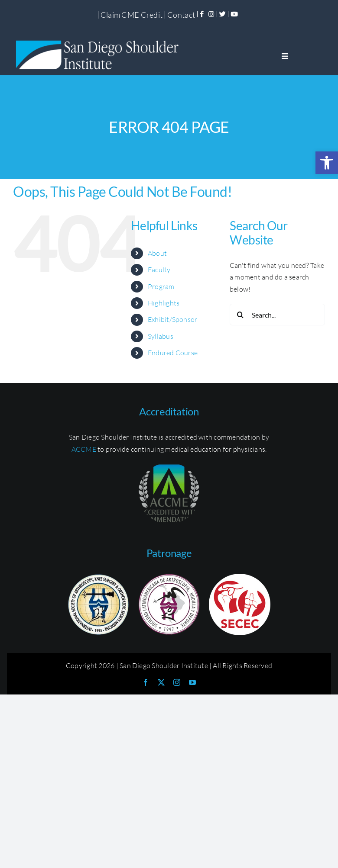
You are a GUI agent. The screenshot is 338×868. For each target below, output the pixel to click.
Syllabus (161, 336)
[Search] (240, 315)
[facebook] (146, 682)
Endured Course (173, 353)
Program (161, 286)
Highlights (164, 303)
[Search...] (277, 315)
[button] (327, 163)
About (157, 253)
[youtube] (192, 682)
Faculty (159, 270)
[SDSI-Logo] (100, 40)
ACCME (84, 449)
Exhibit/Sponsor (173, 319)
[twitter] (161, 682)
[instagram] (177, 682)
